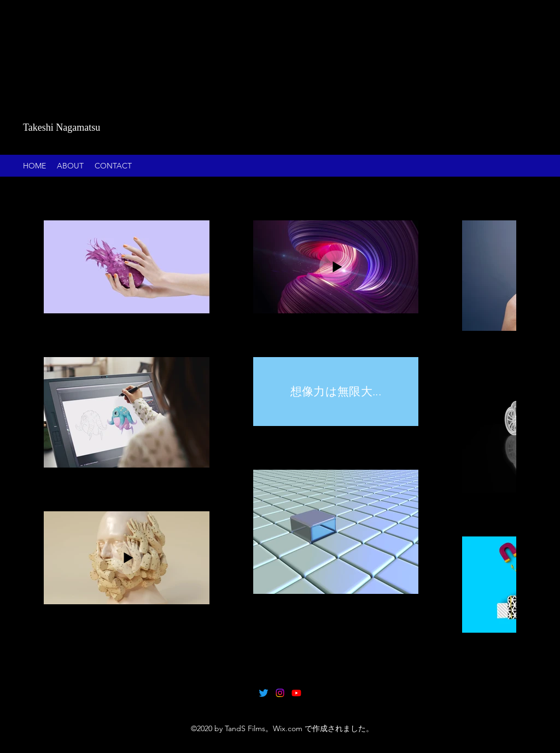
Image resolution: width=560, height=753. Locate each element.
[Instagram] (280, 693)
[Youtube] (296, 693)
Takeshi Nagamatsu (62, 127)
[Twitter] (264, 693)
